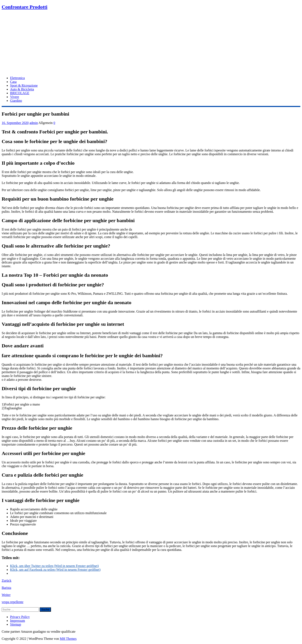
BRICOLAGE (20, 93)
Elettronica (17, 78)
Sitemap (16, 624)
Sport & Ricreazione (24, 85)
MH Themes (68, 639)
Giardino (16, 101)
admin (34, 123)
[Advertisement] (151, 43)
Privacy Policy (20, 617)
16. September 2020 (15, 123)
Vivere (15, 97)
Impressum (18, 621)
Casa (13, 82)
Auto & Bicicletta (22, 89)
